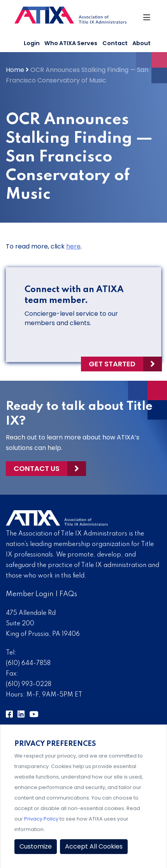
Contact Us (37, 468)
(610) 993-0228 (29, 684)
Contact (115, 43)
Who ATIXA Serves (71, 43)
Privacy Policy (41, 819)
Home (15, 70)
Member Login (30, 594)
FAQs (68, 594)
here (73, 246)
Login (32, 43)
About (142, 43)
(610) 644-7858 (28, 663)
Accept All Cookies (94, 846)
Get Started (112, 364)
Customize (36, 846)
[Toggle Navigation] (147, 19)
